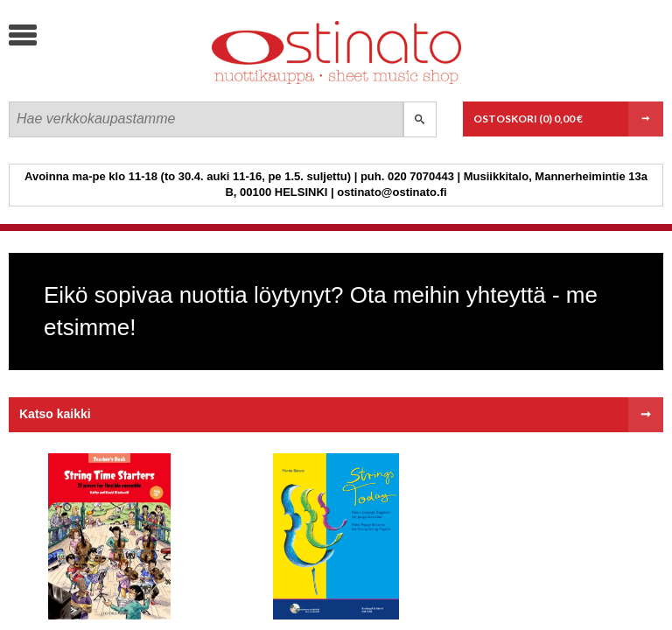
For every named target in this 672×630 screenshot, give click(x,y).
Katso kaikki (55, 414)
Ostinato (140, 84)
